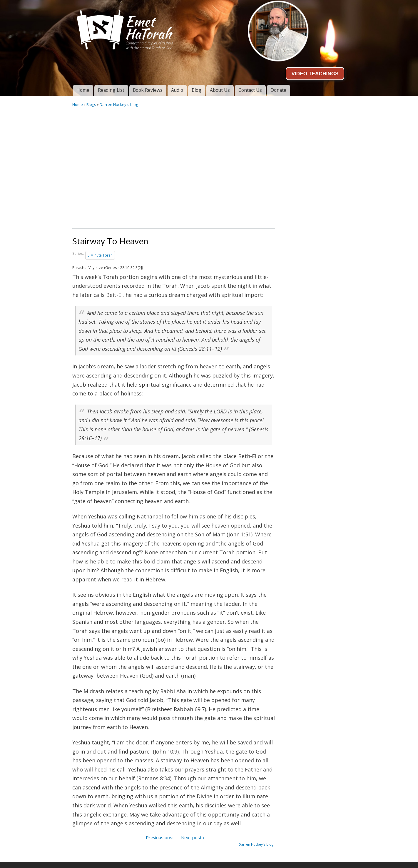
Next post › (193, 837)
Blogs (91, 104)
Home (83, 90)
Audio (177, 90)
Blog (197, 90)
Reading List (111, 90)
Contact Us (250, 90)
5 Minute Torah (100, 255)
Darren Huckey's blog (119, 104)
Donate (278, 90)
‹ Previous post (159, 837)
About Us (220, 90)
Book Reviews (148, 90)
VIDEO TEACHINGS (315, 74)
